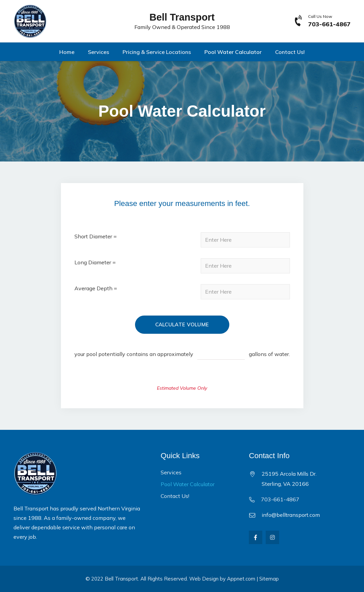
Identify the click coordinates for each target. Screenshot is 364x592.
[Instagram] (272, 537)
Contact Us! (175, 496)
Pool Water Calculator (188, 484)
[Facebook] (256, 537)
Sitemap (269, 579)
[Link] (30, 21)
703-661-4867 (280, 499)
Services (171, 472)
